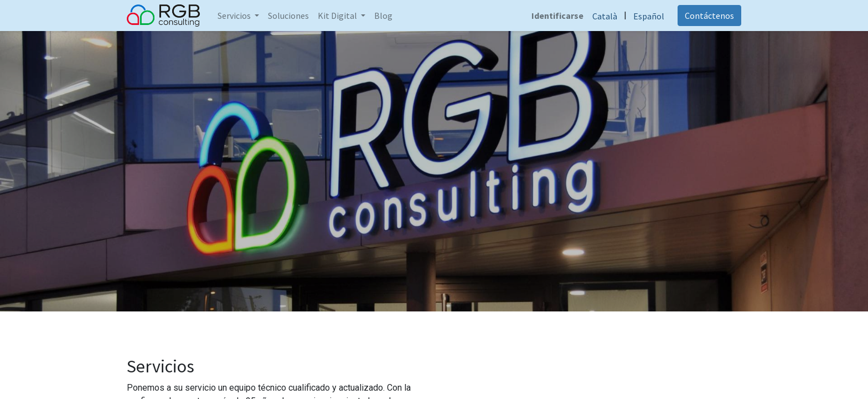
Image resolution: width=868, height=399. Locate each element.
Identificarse (557, 16)
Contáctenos (709, 16)
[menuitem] (288, 16)
